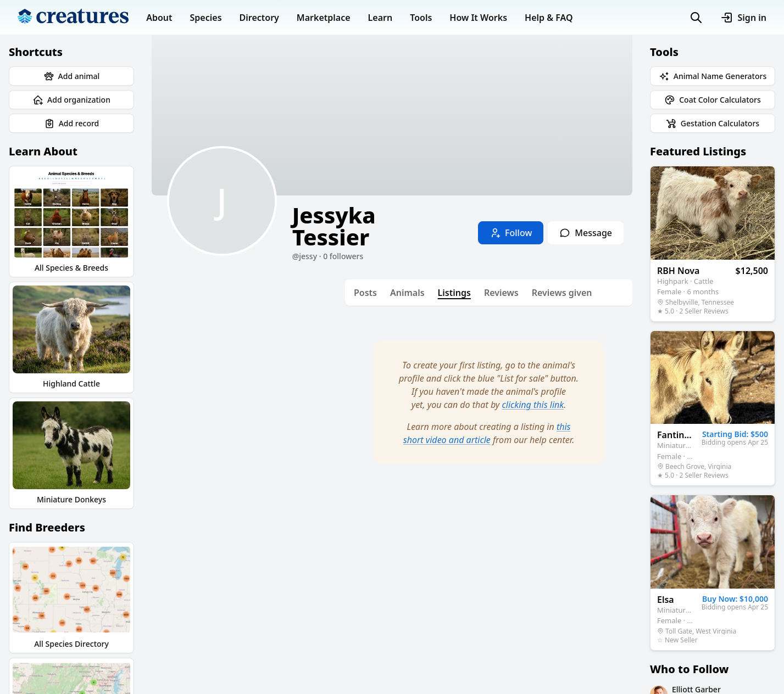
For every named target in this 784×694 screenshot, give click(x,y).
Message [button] (586, 233)
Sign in (743, 18)
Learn (380, 18)
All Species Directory (71, 597)
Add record (72, 124)
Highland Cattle (71, 337)
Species (206, 18)
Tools (421, 18)
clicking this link (533, 405)
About (159, 18)
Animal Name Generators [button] (713, 76)
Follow (511, 233)
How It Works (478, 18)
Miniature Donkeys (71, 453)
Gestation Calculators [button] (713, 124)
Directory (259, 18)
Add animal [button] (72, 76)
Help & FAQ (549, 18)
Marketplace (324, 18)
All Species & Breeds (71, 221)
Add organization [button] (71, 100)
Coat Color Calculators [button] (713, 100)
